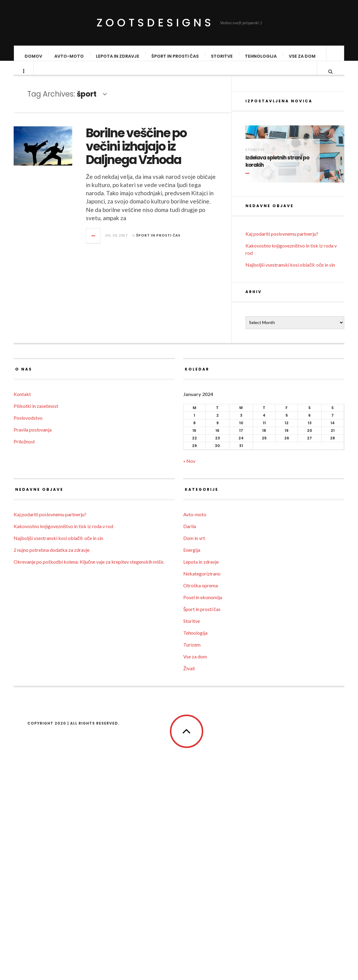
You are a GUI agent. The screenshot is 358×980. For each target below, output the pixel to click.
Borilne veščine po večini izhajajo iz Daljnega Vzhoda (156, 152)
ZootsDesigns (155, 23)
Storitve (222, 56)
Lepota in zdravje (118, 56)
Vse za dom (302, 56)
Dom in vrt (194, 732)
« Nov (189, 655)
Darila (190, 720)
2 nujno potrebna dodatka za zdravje (52, 744)
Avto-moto (69, 56)
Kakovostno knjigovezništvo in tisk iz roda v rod (63, 720)
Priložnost (24, 635)
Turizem (192, 839)
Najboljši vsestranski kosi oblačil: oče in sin (290, 459)
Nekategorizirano (202, 768)
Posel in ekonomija (203, 791)
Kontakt (22, 588)
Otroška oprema (201, 779)
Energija (192, 744)
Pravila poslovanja (33, 624)
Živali (189, 862)
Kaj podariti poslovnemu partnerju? (282, 428)
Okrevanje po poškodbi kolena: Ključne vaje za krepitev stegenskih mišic (89, 756)
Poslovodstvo (28, 612)
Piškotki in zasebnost (36, 600)
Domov (33, 56)
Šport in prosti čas (175, 56)
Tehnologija (261, 56)
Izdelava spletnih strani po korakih (277, 355)
